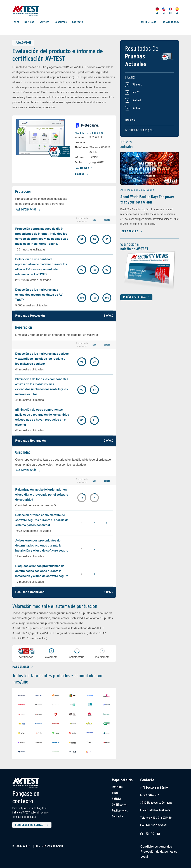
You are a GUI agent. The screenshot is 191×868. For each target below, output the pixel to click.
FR (170, 11)
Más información (28, 210)
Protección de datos (154, 852)
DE (157, 11)
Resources (61, 22)
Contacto (78, 22)
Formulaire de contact (33, 825)
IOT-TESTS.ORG (149, 22)
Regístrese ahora (137, 297)
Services (44, 22)
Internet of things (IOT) (139, 130)
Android (133, 100)
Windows (133, 85)
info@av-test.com (159, 810)
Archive (82, 174)
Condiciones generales (156, 847)
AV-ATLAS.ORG (171, 22)
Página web (84, 168)
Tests (16, 22)
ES (177, 11)
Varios (151, 190)
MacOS (132, 93)
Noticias (29, 22)
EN (164, 11)
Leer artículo (131, 232)
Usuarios (130, 78)
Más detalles (23, 667)
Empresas (131, 120)
